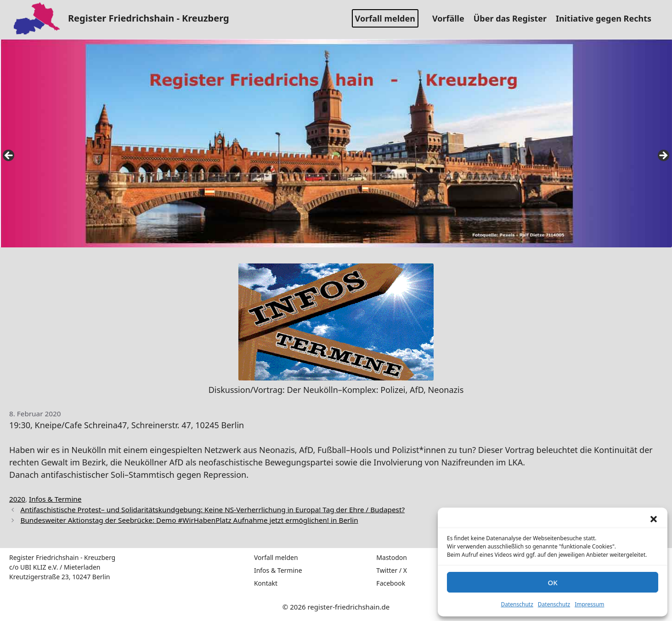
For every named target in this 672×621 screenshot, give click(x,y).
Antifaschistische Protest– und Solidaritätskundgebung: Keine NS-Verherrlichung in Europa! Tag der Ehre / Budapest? (212, 509)
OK (552, 582)
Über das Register (514, 18)
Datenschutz (517, 604)
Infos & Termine (55, 499)
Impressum (589, 604)
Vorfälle (452, 18)
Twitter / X (392, 570)
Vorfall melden (385, 18)
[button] (654, 519)
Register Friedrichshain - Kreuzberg (149, 18)
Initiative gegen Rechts (607, 18)
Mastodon (392, 557)
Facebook (391, 583)
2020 (17, 499)
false (9, 156)
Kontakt (266, 583)
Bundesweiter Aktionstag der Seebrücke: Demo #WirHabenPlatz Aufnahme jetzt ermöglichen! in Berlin (189, 520)
